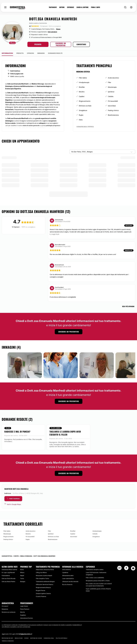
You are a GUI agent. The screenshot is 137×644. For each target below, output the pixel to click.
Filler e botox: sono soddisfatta (95, 578)
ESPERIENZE (70, 7)
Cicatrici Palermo (41, 596)
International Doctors (26, 618)
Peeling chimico (113, 110)
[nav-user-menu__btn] (131, 7)
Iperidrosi (111, 92)
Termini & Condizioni (8, 641)
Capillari (82, 96)
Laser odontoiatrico (68, 579)
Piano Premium (25, 609)
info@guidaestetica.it (25, 634)
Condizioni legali (49, 638)
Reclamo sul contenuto (9, 612)
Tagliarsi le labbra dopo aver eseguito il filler (65, 433)
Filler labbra (83, 78)
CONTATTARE (81, 44)
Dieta (81, 120)
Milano (22, 573)
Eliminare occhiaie (85, 106)
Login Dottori (24, 606)
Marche (23, 612)
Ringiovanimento (85, 101)
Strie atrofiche (67, 570)
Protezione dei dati (7, 638)
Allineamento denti (68, 576)
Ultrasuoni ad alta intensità (70, 582)
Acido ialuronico (113, 78)
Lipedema (65, 573)
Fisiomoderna (6, 576)
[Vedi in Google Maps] (13, 504)
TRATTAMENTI (53, 7)
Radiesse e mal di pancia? (17, 432)
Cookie (26, 638)
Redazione (5, 609)
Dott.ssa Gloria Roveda (9, 579)
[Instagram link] (119, 569)
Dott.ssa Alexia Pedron (8, 582)
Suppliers (23, 615)
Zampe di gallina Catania (43, 593)
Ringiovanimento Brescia (43, 587)
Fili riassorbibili (113, 101)
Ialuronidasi (112, 106)
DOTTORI (62, 7)
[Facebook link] (126, 569)
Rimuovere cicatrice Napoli (44, 576)
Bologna (23, 582)
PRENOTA (38, 44)
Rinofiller (82, 87)
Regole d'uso (19, 638)
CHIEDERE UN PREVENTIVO (61, 44)
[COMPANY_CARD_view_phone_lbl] (13, 499)
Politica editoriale (61, 638)
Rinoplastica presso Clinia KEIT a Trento (98, 581)
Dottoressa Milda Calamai (9, 570)
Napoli (22, 576)
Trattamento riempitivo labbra (95, 570)
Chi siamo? (5, 606)
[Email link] (133, 568)
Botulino (82, 92)
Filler (109, 82)
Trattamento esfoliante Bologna (45, 582)
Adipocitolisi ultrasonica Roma (45, 570)
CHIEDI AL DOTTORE (82, 7)
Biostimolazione (113, 115)
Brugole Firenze (41, 590)
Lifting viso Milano (41, 573)
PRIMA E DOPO (95, 7)
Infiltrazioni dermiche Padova (45, 584)
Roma (22, 570)
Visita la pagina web (17, 74)
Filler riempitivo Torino (42, 579)
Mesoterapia (112, 87)
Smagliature (83, 110)
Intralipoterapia (84, 82)
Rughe (81, 115)
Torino (22, 579)
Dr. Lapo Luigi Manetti (8, 573)
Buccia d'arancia (67, 584)
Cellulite (111, 96)
